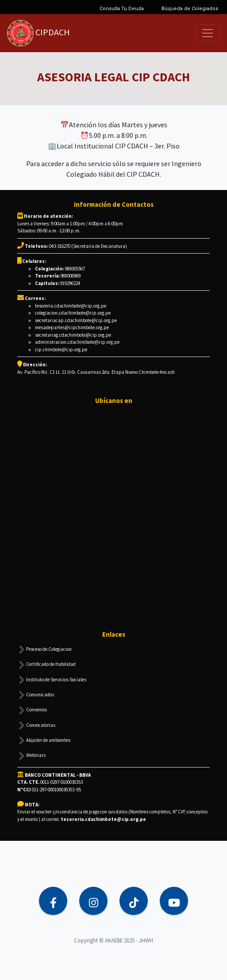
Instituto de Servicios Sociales (52, 680)
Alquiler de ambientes (44, 741)
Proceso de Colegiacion (44, 650)
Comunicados (36, 695)
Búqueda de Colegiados (190, 9)
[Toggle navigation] (208, 33)
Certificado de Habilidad (46, 665)
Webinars (31, 756)
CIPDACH (38, 33)
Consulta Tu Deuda (122, 9)
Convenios (32, 710)
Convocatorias (36, 726)
